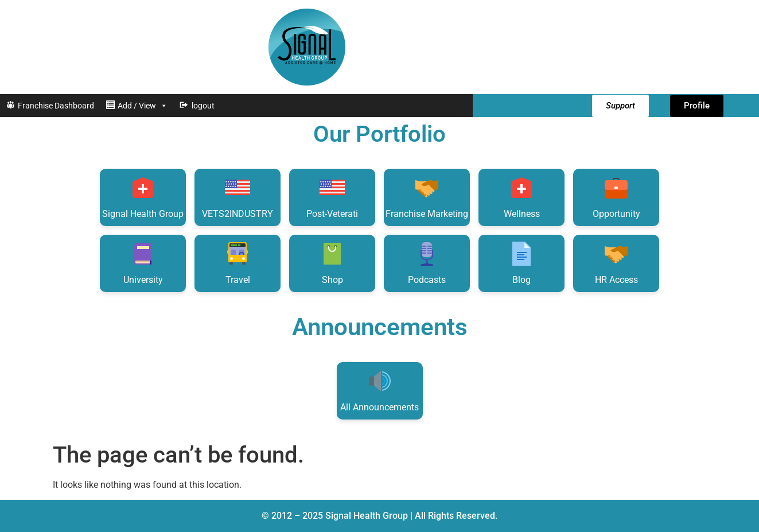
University (143, 263)
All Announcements (379, 390)
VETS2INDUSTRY (238, 197)
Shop (332, 263)
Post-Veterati (332, 197)
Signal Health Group (143, 197)
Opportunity (616, 197)
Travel (238, 263)
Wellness (522, 197)
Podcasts (427, 263)
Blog (521, 263)
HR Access (616, 263)
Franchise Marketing (427, 197)
